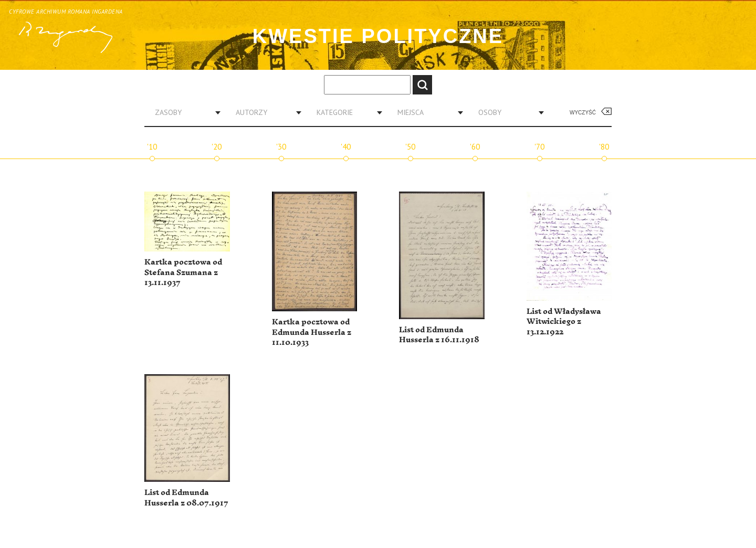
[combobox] (184, 112)
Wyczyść (583, 113)
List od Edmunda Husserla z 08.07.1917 (186, 498)
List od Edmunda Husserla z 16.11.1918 (439, 335)
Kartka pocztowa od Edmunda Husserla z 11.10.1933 (312, 332)
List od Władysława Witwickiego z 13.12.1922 (564, 322)
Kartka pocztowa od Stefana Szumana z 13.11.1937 (183, 272)
